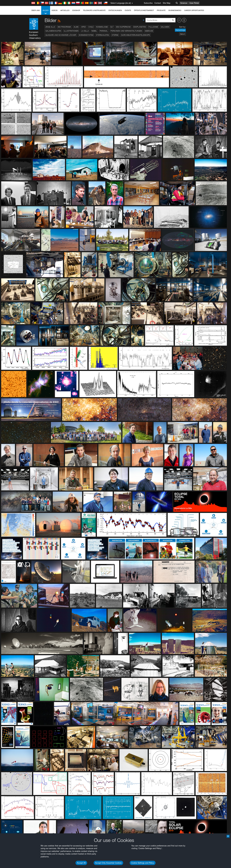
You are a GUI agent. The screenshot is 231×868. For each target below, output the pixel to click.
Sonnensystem (86, 35)
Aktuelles (65, 10)
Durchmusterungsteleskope (136, 35)
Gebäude (149, 31)
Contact (158, 3)
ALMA (76, 27)
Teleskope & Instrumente (94, 10)
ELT (112, 27)
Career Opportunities (194, 10)
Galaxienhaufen (53, 31)
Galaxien (165, 27)
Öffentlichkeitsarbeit (144, 10)
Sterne (115, 35)
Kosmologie (102, 27)
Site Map (167, 3)
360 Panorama (64, 27)
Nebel (94, 31)
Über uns (36, 10)
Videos (55, 10)
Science (184, 3)
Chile (91, 27)
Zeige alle (50, 27)
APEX (83, 27)
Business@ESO (175, 10)
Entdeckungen (115, 10)
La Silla (85, 31)
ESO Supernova (123, 27)
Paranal (104, 31)
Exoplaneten (140, 27)
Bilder (46, 12)
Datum (182, 34)
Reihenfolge (180, 30)
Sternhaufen (103, 35)
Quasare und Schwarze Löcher (61, 35)
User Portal (194, 3)
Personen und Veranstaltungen (126, 31)
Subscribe (148, 3)
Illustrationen (71, 31)
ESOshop (76, 10)
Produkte (161, 10)
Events (128, 10)
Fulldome (153, 27)
